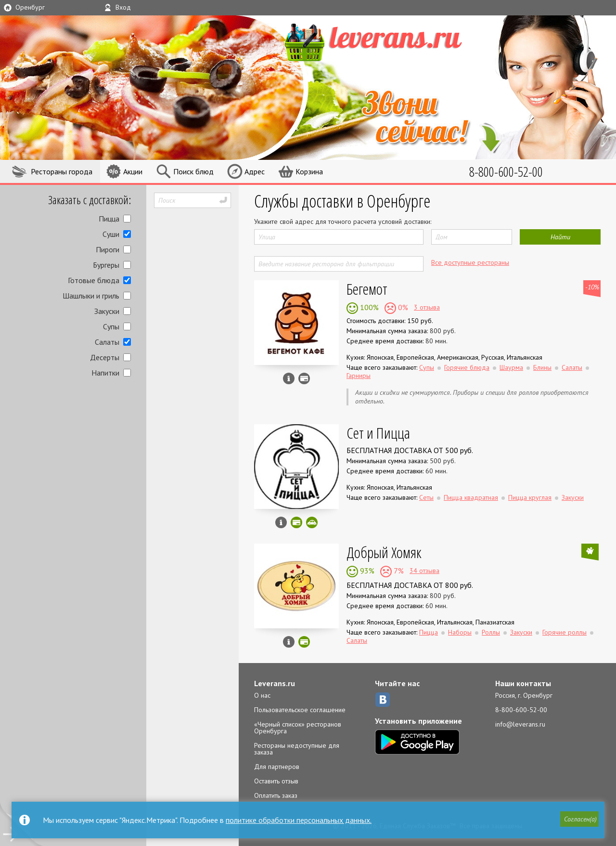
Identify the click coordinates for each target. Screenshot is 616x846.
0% (402, 307)
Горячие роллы (565, 632)
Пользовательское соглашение (300, 710)
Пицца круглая (530, 497)
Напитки (105, 373)
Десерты (105, 357)
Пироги (108, 249)
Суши (111, 234)
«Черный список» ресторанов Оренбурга (298, 728)
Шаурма (511, 367)
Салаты (107, 342)
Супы (111, 326)
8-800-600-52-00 (521, 710)
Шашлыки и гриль (91, 296)
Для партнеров (277, 767)
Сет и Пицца (378, 433)
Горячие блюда (467, 367)
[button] (578, 820)
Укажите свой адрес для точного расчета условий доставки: (343, 221)
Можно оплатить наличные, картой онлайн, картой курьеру (296, 522)
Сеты (426, 497)
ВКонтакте (383, 700)
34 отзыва (424, 571)
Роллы (491, 632)
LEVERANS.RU (392, 41)
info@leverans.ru (520, 724)
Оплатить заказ (276, 795)
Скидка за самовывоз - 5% (312, 522)
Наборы (460, 632)
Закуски (107, 311)
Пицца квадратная (471, 497)
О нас (262, 695)
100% (368, 307)
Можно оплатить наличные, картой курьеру (304, 378)
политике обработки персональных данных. (299, 820)
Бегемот (367, 289)
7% (398, 571)
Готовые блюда (94, 280)
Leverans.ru (275, 683)
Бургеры (106, 265)
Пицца (109, 219)
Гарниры (359, 376)
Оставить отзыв (276, 781)
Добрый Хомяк (384, 552)
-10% (592, 287)
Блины (542, 367)
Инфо (289, 378)
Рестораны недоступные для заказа (297, 749)
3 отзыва (427, 307)
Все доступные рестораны (470, 262)
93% (366, 571)
